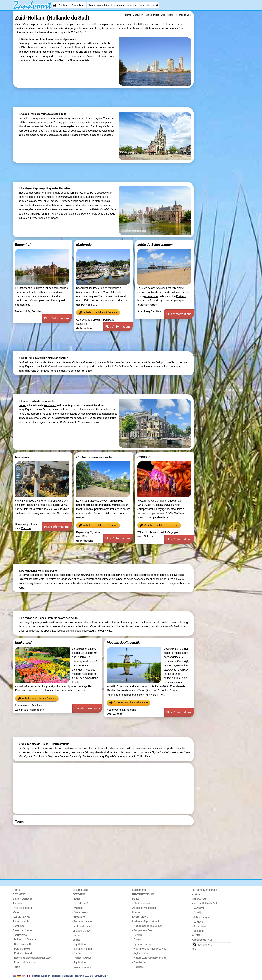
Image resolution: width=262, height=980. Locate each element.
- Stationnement (141, 903)
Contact (197, 949)
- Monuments (80, 912)
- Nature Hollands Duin (205, 904)
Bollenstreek (199, 899)
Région (141, 5)
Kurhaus (181, 296)
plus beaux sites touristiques (50, 33)
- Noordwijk (199, 908)
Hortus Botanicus (65, 410)
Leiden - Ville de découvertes (38, 401)
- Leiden (197, 894)
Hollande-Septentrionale (146, 921)
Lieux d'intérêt (81, 903)
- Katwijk (197, 913)
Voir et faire (103, 5)
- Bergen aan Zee (142, 931)
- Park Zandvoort (22, 953)
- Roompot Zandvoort (25, 962)
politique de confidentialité (62, 976)
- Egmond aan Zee (143, 944)
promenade (151, 296)
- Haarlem (138, 967)
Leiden (22, 405)
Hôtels (17, 967)
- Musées (78, 908)
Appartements (21, 921)
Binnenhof (23, 244)
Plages (91, 5)
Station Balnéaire (23, 899)
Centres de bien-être (84, 926)
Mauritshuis (52, 205)
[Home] (55, 5)
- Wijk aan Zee (140, 953)
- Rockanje (198, 931)
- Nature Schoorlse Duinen (147, 926)
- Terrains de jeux (82, 922)
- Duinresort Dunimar (25, 940)
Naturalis (22, 457)
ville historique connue (37, 118)
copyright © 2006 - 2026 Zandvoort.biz (91, 976)
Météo (151, 5)
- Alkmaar (138, 940)
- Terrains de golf (82, 949)
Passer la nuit (78, 5)
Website (26, 528)
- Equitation (79, 963)
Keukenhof (23, 643)
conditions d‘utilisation (41, 976)
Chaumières (20, 935)
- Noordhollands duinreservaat (150, 949)
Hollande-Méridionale (205, 890)
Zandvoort (64, 5)
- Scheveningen (201, 917)
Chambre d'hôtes (23, 931)
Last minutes (80, 890)
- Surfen (77, 953)
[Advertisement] (222, 95)
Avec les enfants (22, 908)
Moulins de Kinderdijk (123, 643)
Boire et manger (82, 967)
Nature (77, 935)
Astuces (17, 903)
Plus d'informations (57, 318)
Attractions (79, 917)
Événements (117, 5)
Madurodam (85, 244)
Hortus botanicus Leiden (95, 457)
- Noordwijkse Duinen (25, 944)
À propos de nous (202, 940)
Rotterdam (169, 24)
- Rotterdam (199, 926)
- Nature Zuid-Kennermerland (149, 958)
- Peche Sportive (82, 958)
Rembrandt (35, 210)
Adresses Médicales (144, 908)
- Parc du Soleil (21, 949)
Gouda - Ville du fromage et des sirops (44, 114)
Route (136, 899)
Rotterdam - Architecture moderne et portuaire (49, 39)
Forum (136, 912)
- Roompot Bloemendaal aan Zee (32, 958)
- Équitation (79, 944)
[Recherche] (157, 5)
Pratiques (131, 5)
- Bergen (137, 935)
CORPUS (144, 457)
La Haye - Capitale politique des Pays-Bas (46, 189)
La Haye (155, 24)
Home (16, 890)
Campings (19, 926)
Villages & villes (82, 931)
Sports (76, 940)
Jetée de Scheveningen (155, 244)
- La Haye (198, 922)
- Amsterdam (140, 962)
